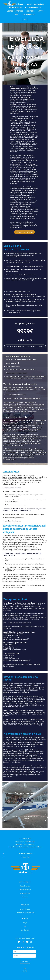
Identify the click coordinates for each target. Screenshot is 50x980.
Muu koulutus (15, 8)
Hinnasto (30, 11)
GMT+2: (25, 971)
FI (25, 19)
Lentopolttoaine (15, 11)
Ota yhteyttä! (28, 14)
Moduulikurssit (25, 893)
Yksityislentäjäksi (25, 886)
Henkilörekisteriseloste (26, 853)
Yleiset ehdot (26, 857)
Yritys (41, 11)
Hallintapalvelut (33, 8)
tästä (10, 623)
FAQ (17, 14)
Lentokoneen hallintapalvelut (25, 913)
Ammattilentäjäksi (35, 4)
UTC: (25, 968)
